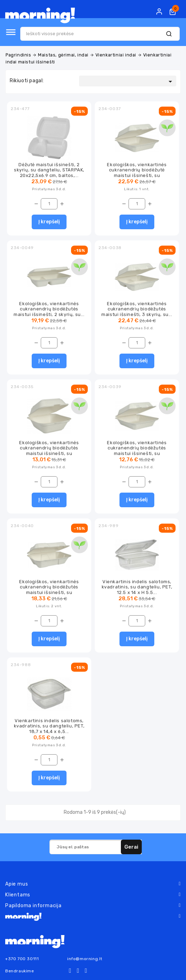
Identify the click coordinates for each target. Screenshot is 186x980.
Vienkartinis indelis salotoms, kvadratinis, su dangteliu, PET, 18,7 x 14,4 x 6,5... (49, 726)
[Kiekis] (49, 204)
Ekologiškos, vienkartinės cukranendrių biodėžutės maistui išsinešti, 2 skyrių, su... (49, 309)
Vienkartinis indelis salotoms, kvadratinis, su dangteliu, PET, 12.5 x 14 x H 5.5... (137, 587)
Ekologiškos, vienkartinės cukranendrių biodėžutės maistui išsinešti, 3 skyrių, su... (137, 309)
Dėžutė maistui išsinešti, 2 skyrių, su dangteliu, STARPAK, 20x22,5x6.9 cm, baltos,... (49, 170)
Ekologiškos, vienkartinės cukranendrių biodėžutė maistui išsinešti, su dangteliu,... (137, 173)
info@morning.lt (85, 959)
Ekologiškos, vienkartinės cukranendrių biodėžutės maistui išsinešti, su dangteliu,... (49, 451)
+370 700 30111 (22, 959)
